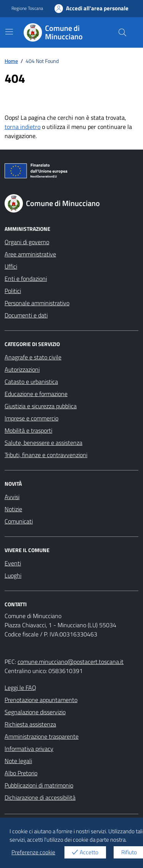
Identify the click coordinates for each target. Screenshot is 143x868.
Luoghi (13, 575)
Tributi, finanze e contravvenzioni (46, 455)
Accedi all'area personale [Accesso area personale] (92, 8)
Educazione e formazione (36, 394)
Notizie (13, 509)
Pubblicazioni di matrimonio (39, 785)
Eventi (13, 563)
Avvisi (12, 497)
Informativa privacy (29, 749)
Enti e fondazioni (26, 279)
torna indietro (22, 127)
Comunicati (19, 521)
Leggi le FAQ (20, 688)
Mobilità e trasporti (28, 430)
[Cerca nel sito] (122, 32)
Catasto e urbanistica (31, 382)
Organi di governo (27, 242)
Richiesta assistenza (30, 724)
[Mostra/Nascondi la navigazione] (9, 32)
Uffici (11, 266)
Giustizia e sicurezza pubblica (41, 406)
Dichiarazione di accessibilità (40, 797)
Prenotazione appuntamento (41, 700)
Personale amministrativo (37, 303)
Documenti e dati (26, 315)
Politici (13, 291)
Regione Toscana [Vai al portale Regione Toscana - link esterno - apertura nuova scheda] (27, 8)
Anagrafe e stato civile (33, 357)
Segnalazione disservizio (35, 712)
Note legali (18, 761)
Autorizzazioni (22, 369)
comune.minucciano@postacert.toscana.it (71, 662)
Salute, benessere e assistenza (43, 443)
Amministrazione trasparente (42, 736)
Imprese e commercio (31, 418)
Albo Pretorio (21, 773)
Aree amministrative (30, 254)
